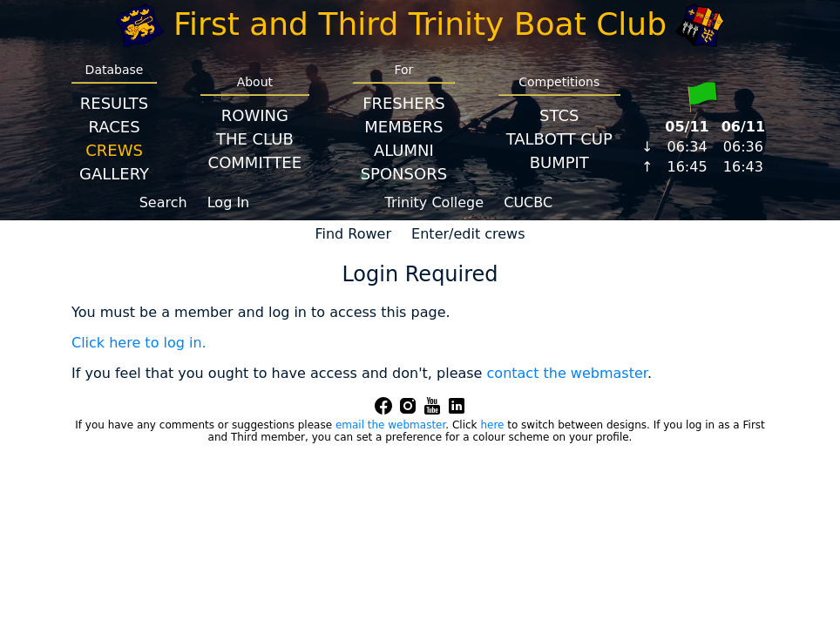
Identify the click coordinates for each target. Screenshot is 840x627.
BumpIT (559, 162)
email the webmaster (390, 425)
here (492, 425)
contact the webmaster (567, 373)
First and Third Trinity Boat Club (420, 24)
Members (403, 127)
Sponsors (404, 174)
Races (114, 127)
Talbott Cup (559, 139)
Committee (255, 162)
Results (114, 103)
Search (163, 202)
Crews (114, 150)
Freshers (404, 103)
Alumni (404, 150)
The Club (255, 139)
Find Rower (353, 234)
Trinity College (435, 202)
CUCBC (528, 202)
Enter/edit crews (468, 234)
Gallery (114, 174)
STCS (559, 115)
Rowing (255, 115)
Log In (229, 202)
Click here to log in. (139, 343)
